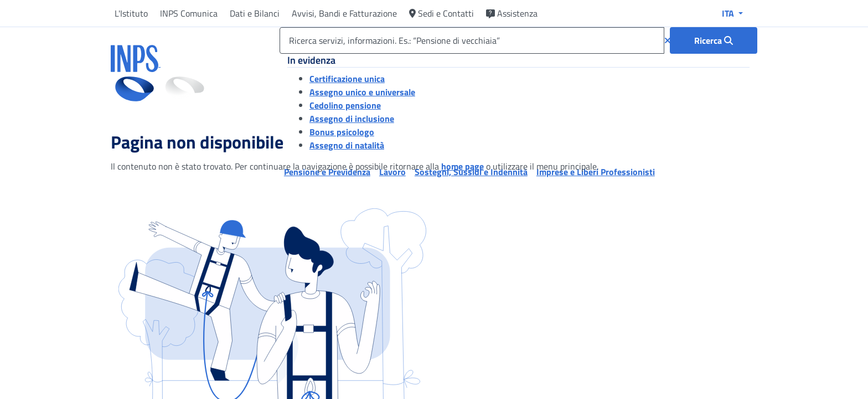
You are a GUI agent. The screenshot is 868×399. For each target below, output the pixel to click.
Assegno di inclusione (352, 119)
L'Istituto (131, 13)
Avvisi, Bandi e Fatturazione (344, 13)
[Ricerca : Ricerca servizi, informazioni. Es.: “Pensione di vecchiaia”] (714, 40)
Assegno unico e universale (362, 92)
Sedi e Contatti (441, 13)
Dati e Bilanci (255, 13)
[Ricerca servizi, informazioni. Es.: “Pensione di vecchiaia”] (472, 40)
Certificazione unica (347, 79)
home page (463, 166)
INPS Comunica (189, 13)
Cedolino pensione (345, 105)
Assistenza (512, 13)
